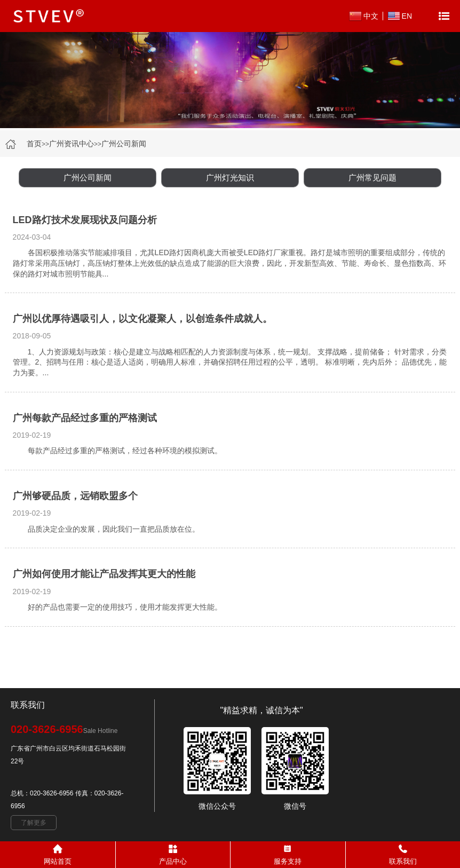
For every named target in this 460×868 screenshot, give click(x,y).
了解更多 (34, 823)
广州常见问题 (372, 177)
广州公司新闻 (124, 144)
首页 (34, 144)
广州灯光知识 (230, 177)
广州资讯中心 (72, 144)
